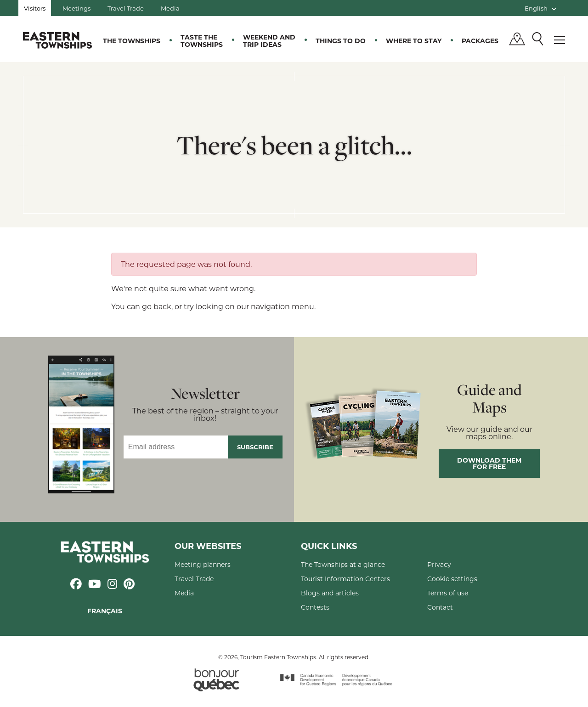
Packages (480, 41)
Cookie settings (452, 579)
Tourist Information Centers (345, 579)
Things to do (341, 41)
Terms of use (448, 593)
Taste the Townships (202, 41)
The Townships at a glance (343, 564)
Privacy (439, 564)
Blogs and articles (330, 593)
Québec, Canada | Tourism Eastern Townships (57, 40)
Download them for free (489, 463)
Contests (315, 607)
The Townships (132, 41)
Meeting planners (203, 564)
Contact (440, 607)
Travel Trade (126, 8)
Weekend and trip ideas (269, 41)
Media (170, 8)
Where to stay (414, 41)
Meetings (76, 8)
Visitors (35, 8)
